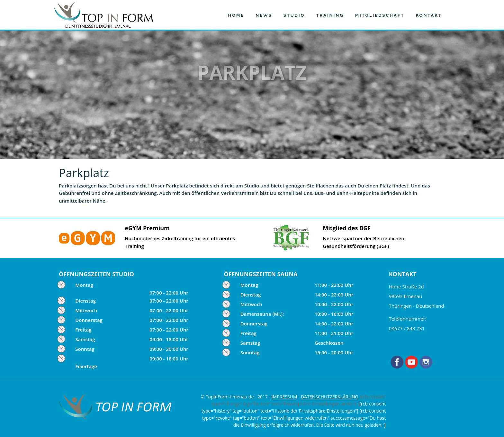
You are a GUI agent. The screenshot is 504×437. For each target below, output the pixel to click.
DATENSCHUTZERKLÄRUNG (330, 397)
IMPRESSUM (284, 397)
